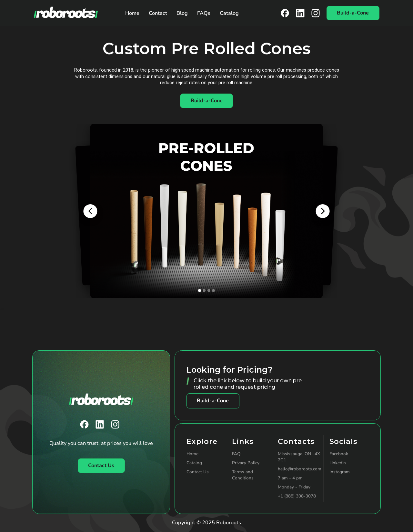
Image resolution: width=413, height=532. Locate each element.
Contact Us (198, 472)
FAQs (204, 13)
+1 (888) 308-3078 (297, 496)
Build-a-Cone (213, 401)
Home (132, 13)
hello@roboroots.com (300, 469)
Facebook (339, 454)
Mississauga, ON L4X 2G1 (299, 457)
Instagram (340, 472)
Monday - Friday (294, 487)
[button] (90, 211)
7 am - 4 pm (290, 478)
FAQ (236, 454)
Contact (158, 13)
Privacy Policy (246, 463)
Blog (182, 13)
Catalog (229, 13)
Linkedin (338, 463)
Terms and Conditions (243, 475)
